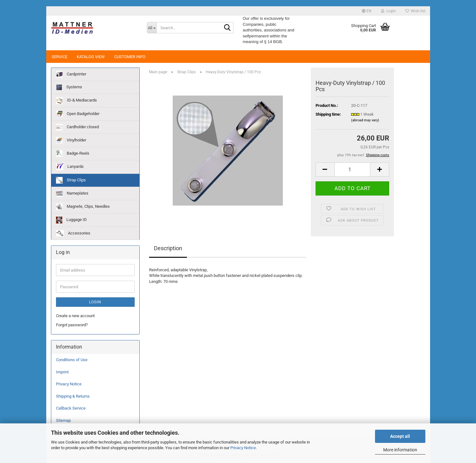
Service (59, 57)
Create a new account (75, 316)
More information (400, 450)
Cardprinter (71, 74)
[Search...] (152, 28)
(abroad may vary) (365, 120)
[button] (367, 11)
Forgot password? (72, 325)
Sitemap (63, 420)
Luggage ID (71, 220)
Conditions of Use (72, 360)
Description (168, 248)
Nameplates (72, 193)
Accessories (73, 233)
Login (95, 302)
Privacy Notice (243, 448)
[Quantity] (352, 170)
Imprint (62, 372)
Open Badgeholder (78, 114)
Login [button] (388, 11)
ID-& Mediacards (76, 101)
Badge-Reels (73, 154)
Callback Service (71, 408)
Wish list (415, 11)
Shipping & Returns (73, 396)
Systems (69, 87)
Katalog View (91, 57)
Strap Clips (71, 180)
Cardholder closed (77, 127)
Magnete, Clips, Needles (83, 207)
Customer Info (130, 57)
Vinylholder (71, 140)
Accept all (400, 436)
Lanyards (70, 167)
